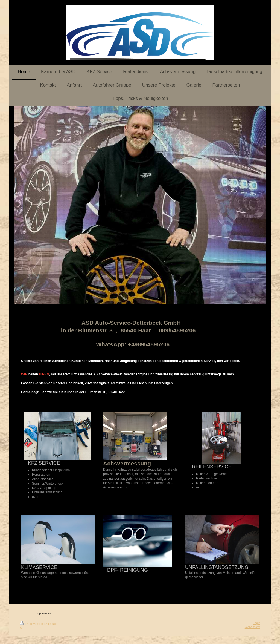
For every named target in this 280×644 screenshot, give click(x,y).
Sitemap (51, 624)
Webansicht (253, 627)
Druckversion (32, 624)
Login (257, 623)
